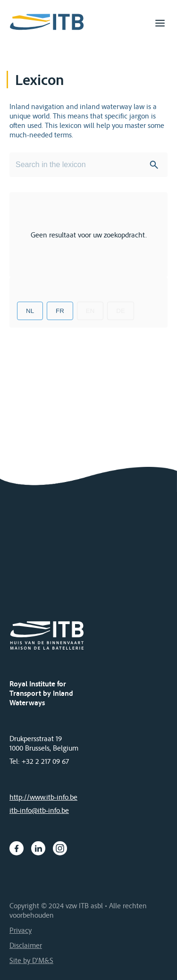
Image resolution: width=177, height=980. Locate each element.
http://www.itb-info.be (43, 797)
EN (90, 311)
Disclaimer (26, 945)
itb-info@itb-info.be (39, 810)
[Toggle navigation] (160, 23)
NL (30, 311)
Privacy (21, 930)
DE (121, 311)
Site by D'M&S (31, 960)
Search (154, 165)
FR (60, 311)
